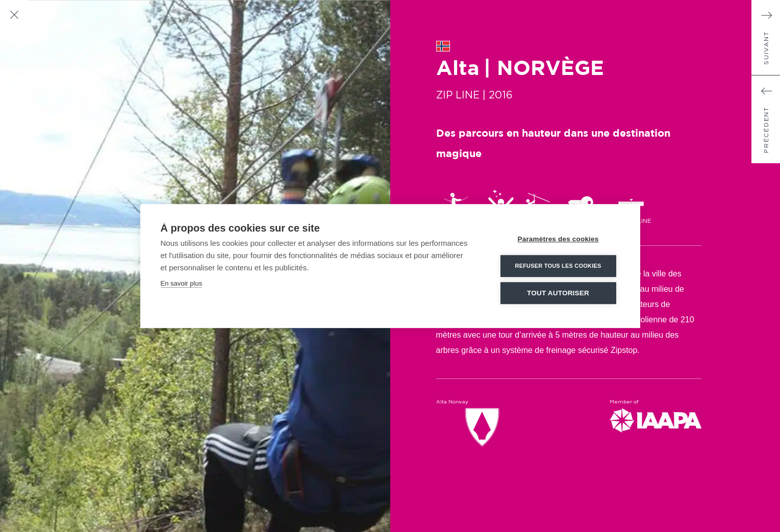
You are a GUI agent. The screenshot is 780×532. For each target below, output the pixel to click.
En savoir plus (182, 283)
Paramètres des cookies (558, 238)
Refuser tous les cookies (558, 265)
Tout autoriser (558, 293)
